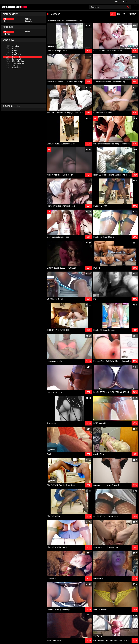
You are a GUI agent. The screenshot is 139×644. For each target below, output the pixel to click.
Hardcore (13, 57)
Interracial (13, 59)
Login (117, 2)
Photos (7, 34)
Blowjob (13, 52)
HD (119, 14)
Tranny (12, 66)
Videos (27, 32)
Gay (6, 21)
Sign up (124, 2)
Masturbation (15, 61)
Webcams (13, 68)
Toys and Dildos (16, 63)
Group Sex (14, 55)
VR (124, 14)
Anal (11, 48)
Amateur (13, 46)
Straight (28, 19)
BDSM (12, 50)
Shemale (28, 21)
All (5, 19)
